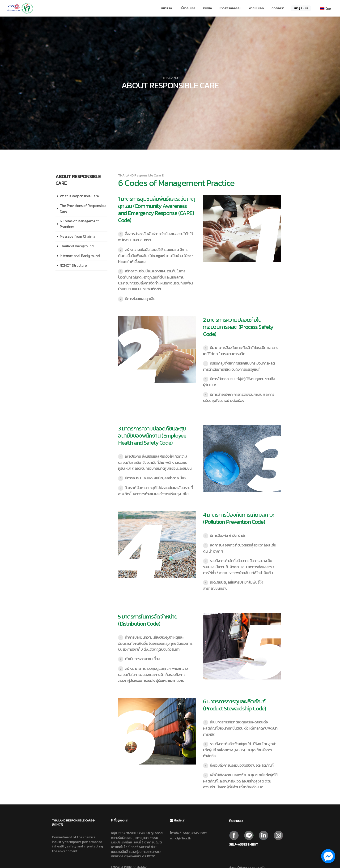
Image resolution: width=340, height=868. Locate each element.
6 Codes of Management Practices (79, 224)
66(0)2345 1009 (195, 833)
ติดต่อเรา (278, 8)
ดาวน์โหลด (257, 8)
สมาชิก (207, 8)
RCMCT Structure (73, 265)
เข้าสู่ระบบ (301, 8)
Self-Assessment (244, 844)
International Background (80, 256)
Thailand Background (77, 246)
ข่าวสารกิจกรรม (231, 8)
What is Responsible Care (79, 196)
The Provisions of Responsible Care (83, 208)
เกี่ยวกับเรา (187, 8)
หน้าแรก (167, 8)
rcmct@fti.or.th (180, 838)
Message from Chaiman (79, 236)
